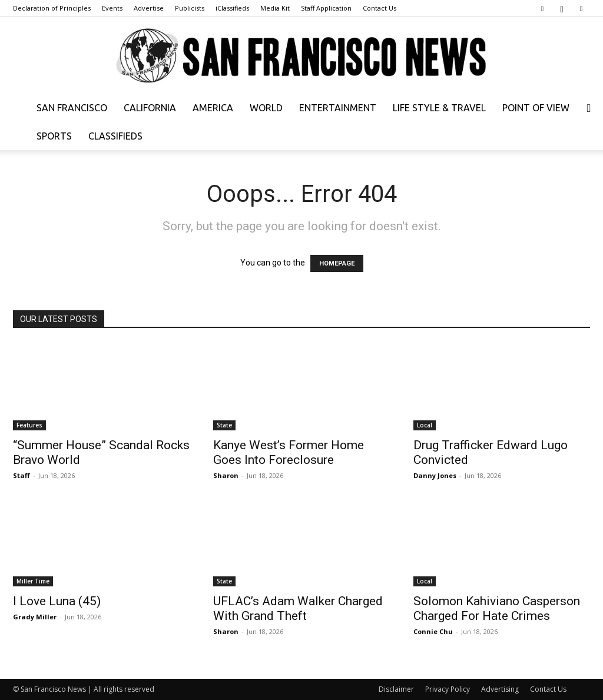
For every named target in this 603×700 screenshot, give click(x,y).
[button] (589, 109)
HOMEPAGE (337, 263)
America (213, 108)
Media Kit (275, 8)
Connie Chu (433, 631)
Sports (54, 136)
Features (29, 425)
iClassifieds (232, 8)
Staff (21, 475)
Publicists (190, 8)
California (150, 108)
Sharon (226, 475)
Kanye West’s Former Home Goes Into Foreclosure (289, 452)
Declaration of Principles (52, 8)
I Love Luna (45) (57, 601)
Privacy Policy (448, 689)
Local (425, 425)
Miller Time (33, 581)
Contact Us (380, 8)
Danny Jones (435, 475)
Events (112, 8)
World (266, 108)
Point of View (536, 108)
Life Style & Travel (439, 108)
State (224, 425)
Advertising (500, 689)
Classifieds (115, 136)
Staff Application (326, 8)
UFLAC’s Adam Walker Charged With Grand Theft (298, 608)
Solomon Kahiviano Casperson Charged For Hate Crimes (497, 608)
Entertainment (338, 108)
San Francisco (72, 108)
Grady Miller (35, 617)
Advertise (149, 8)
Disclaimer (396, 689)
